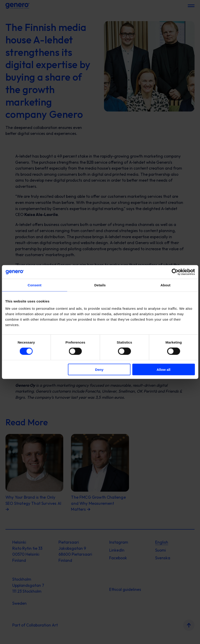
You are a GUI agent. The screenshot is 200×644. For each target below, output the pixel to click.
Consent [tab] (34, 285)
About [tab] (165, 285)
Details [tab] (100, 285)
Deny (99, 369)
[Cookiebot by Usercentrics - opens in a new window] (175, 272)
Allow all (163, 369)
